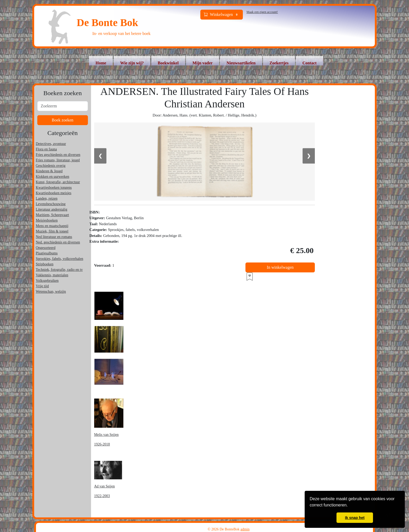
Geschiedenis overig (51, 166)
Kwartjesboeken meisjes (53, 193)
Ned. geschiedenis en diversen (58, 242)
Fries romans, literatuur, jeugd (58, 160)
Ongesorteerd (46, 248)
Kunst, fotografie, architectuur (58, 182)
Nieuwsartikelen (241, 63)
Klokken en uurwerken (52, 177)
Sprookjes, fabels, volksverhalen (59, 259)
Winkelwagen (222, 15)
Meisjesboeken (47, 220)
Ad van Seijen (104, 486)
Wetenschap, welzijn (51, 292)
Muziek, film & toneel (52, 231)
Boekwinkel (168, 63)
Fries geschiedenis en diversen (58, 155)
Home (101, 63)
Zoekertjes (279, 63)
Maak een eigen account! (262, 12)
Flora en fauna (46, 149)
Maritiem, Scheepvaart (52, 215)
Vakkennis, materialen (52, 275)
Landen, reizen (47, 198)
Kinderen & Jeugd (49, 171)
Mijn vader (203, 63)
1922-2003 (102, 496)
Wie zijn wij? (132, 63)
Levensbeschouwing (51, 204)
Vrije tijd (42, 286)
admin (245, 529)
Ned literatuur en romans (54, 237)
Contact (309, 63)
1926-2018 (102, 444)
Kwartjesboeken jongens (54, 188)
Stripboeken (45, 264)
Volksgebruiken (47, 281)
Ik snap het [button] (355, 518)
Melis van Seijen (106, 435)
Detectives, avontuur (51, 144)
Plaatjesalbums (47, 253)
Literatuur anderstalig (52, 209)
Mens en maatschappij (52, 226)
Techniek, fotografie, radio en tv (59, 270)
